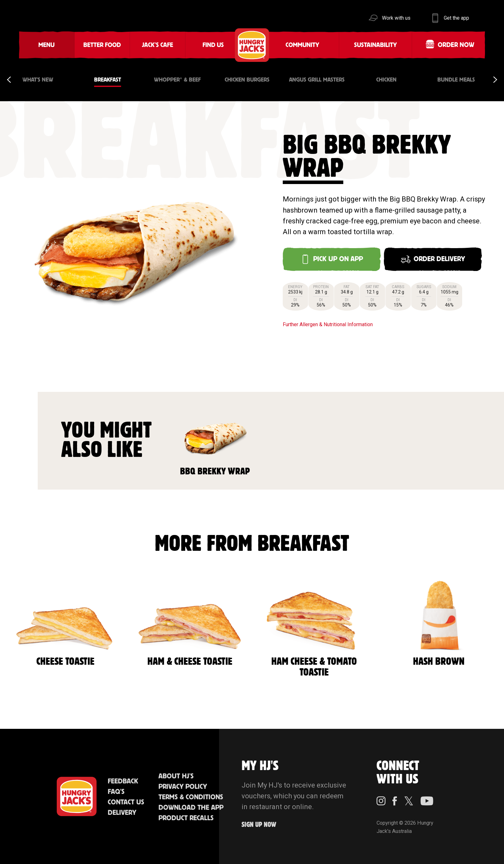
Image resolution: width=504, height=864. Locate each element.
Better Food (102, 45)
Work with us (396, 18)
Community (302, 45)
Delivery (122, 813)
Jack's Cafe (158, 45)
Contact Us (126, 802)
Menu (46, 45)
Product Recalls (186, 818)
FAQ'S (116, 792)
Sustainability (375, 45)
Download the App (191, 808)
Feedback (123, 781)
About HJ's (176, 776)
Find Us (213, 45)
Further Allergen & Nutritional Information (328, 324)
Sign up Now (259, 825)
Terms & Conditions (191, 797)
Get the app (456, 18)
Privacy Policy (183, 787)
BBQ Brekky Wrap (215, 440)
